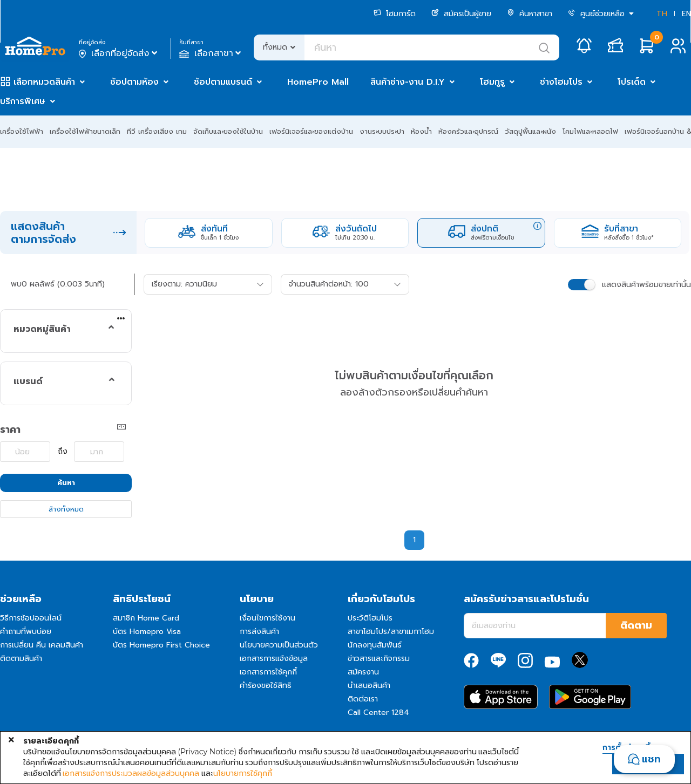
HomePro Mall (318, 82)
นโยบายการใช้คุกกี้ (243, 773)
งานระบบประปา (382, 131)
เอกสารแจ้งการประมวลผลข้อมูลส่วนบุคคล (131, 773)
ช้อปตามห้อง (134, 82)
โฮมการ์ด (395, 14)
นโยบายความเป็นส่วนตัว (279, 645)
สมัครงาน (363, 672)
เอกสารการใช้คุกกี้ (268, 672)
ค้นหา (66, 483)
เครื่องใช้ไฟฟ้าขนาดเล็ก (85, 131)
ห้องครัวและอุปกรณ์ (468, 131)
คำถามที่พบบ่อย (26, 632)
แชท (651, 759)
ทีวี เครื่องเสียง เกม (157, 131)
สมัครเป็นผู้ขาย (461, 14)
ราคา (10, 430)
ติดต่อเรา (363, 699)
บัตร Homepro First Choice (161, 645)
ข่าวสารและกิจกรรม (379, 659)
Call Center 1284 (378, 713)
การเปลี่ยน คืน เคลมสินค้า (42, 645)
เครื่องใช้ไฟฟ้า (22, 131)
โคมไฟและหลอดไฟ (590, 131)
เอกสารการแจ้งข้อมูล (274, 659)
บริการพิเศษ (23, 101)
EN (686, 14)
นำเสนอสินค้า (369, 686)
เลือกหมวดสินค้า (44, 82)
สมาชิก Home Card (146, 618)
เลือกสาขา (211, 53)
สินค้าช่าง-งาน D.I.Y (408, 82)
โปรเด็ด (632, 82)
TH (662, 14)
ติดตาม (636, 625)
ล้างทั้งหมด (66, 509)
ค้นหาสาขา (530, 14)
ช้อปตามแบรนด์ (223, 82)
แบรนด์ (28, 381)
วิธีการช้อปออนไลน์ (31, 618)
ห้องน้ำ (421, 131)
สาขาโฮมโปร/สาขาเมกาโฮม (391, 632)
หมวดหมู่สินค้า (42, 329)
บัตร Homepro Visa (147, 632)
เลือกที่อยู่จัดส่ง (119, 53)
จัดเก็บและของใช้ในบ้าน (228, 131)
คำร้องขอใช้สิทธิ (266, 686)
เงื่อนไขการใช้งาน (267, 618)
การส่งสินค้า (259, 632)
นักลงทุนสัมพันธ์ (375, 645)
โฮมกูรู (492, 82)
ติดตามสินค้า (21, 659)
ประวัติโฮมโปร (370, 618)
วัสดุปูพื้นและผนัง (530, 131)
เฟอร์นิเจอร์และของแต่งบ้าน (311, 131)
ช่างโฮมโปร (561, 82)
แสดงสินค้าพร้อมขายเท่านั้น (646, 285)
